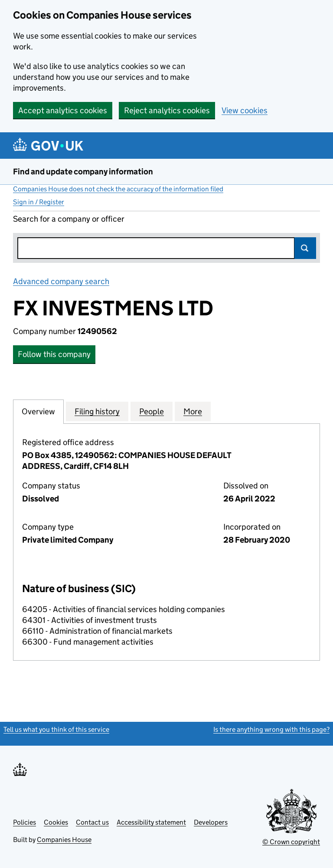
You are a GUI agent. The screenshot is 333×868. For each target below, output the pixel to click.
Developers (211, 822)
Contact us (92, 822)
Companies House (64, 840)
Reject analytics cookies (167, 110)
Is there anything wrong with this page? (271, 729)
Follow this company (54, 354)
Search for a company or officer (69, 219)
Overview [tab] (38, 411)
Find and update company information (83, 172)
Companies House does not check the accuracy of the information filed (118, 189)
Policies (24, 822)
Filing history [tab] (97, 411)
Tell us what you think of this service (56, 729)
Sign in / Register (39, 202)
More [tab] (193, 411)
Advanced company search (61, 281)
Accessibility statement (151, 822)
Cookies (56, 822)
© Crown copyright (291, 842)
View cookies (245, 110)
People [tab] (152, 411)
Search (305, 248)
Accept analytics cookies (63, 110)
